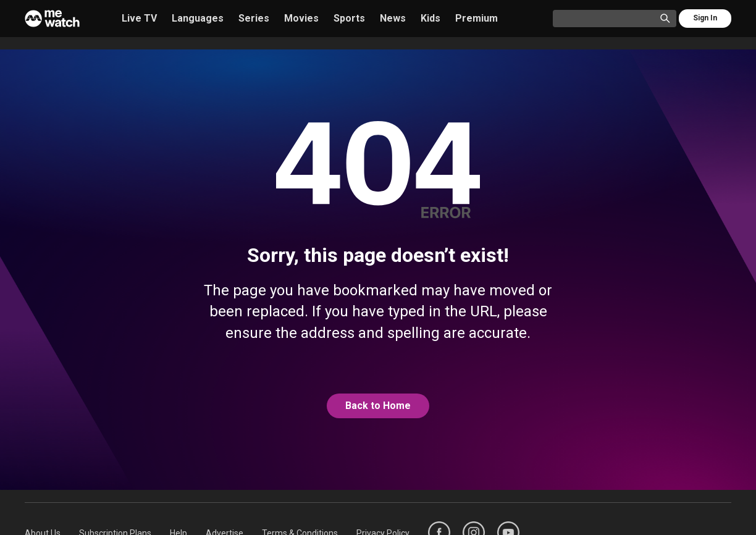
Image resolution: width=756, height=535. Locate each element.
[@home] (378, 406)
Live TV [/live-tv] (139, 18)
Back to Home (378, 406)
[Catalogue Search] (609, 19)
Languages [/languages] (198, 18)
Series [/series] (254, 18)
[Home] (52, 19)
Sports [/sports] (349, 18)
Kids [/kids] (430, 18)
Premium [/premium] (477, 18)
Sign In (705, 18)
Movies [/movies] (301, 18)
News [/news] (393, 18)
